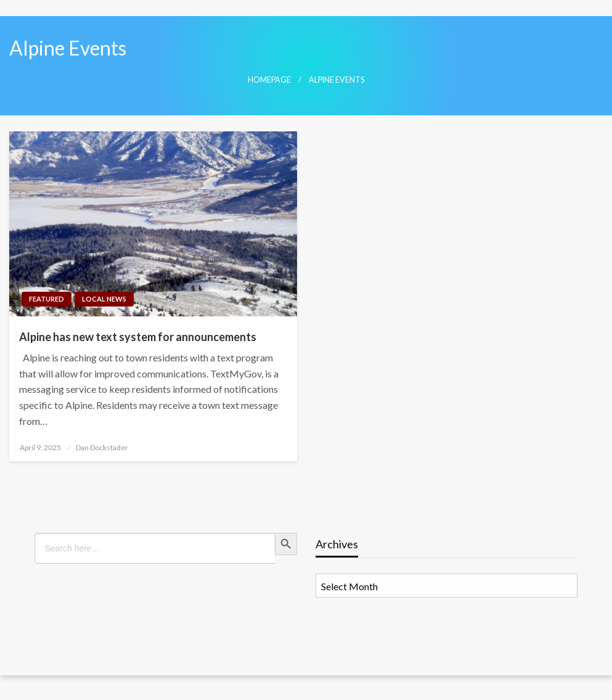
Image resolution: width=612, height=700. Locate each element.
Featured (47, 299)
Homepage (269, 80)
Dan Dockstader (102, 447)
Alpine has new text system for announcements (138, 337)
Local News (104, 299)
